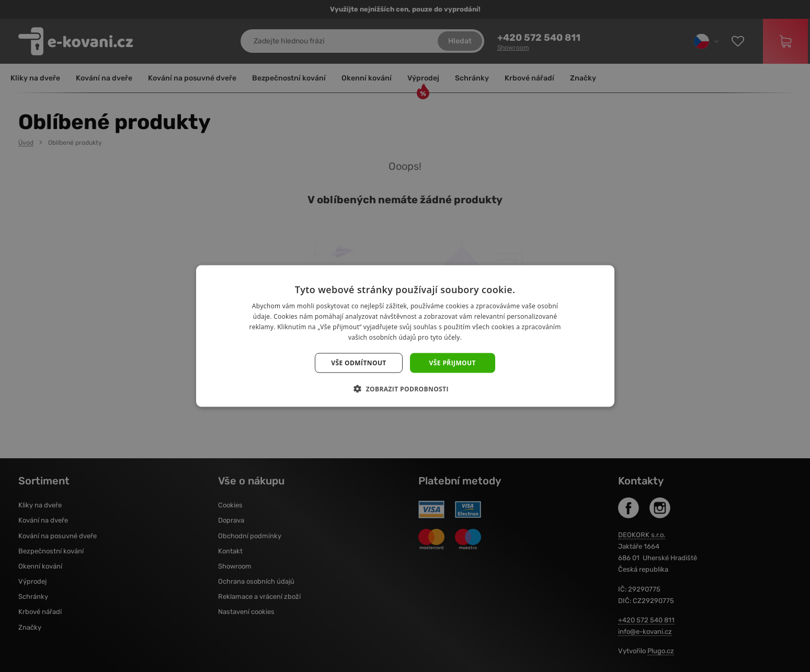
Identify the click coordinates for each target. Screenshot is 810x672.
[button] (405, 388)
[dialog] (405, 336)
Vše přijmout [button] (453, 362)
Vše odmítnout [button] (358, 362)
